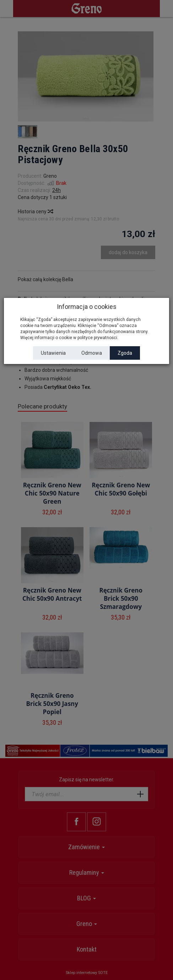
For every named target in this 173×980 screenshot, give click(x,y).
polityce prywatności (97, 338)
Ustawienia (53, 353)
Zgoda (125, 353)
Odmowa (92, 353)
